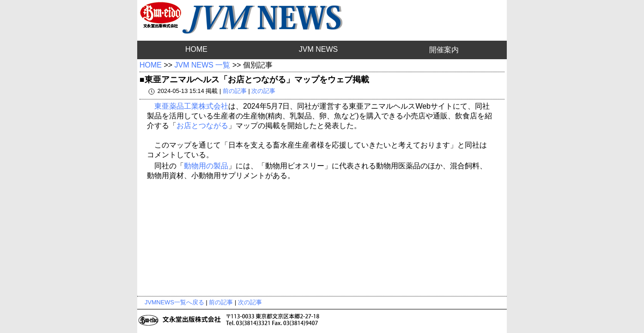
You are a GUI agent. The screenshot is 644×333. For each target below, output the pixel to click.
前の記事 (235, 91)
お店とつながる (202, 126)
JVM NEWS (318, 49)
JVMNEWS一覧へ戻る (174, 302)
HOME (196, 49)
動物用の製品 (206, 166)
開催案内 (444, 50)
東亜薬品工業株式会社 (191, 106)
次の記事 (263, 91)
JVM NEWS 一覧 (203, 65)
